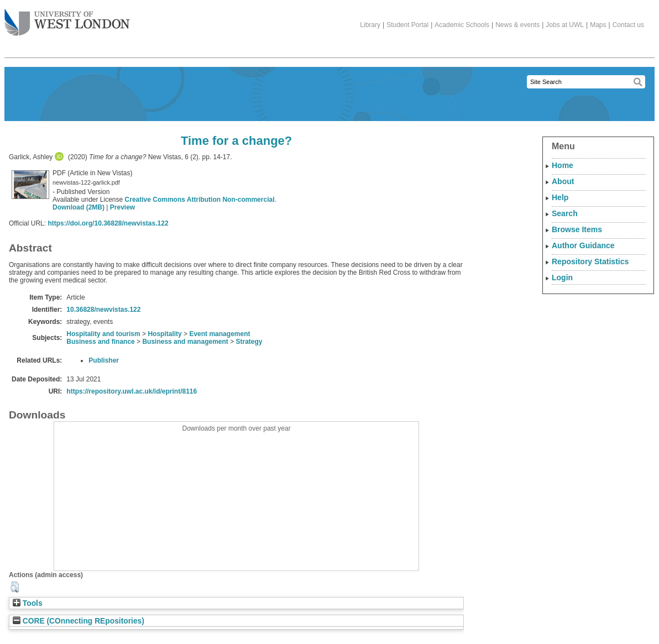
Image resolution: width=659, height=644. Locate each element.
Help (560, 197)
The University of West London (67, 18)
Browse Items (577, 229)
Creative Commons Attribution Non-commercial (200, 200)
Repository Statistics (590, 261)
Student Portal (407, 25)
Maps (598, 25)
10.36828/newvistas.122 (103, 310)
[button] (15, 587)
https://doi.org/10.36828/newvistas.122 (108, 223)
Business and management (185, 342)
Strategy (249, 342)
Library (370, 25)
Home (563, 165)
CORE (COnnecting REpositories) (79, 621)
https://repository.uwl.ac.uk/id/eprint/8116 (132, 391)
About (563, 181)
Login (562, 278)
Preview (122, 207)
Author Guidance (583, 245)
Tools (28, 603)
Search (565, 213)
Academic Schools (462, 25)
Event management (219, 334)
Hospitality (164, 334)
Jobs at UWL (565, 25)
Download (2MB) (79, 207)
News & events (517, 25)
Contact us (628, 25)
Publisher (104, 360)
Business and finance (100, 342)
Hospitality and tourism (103, 334)
